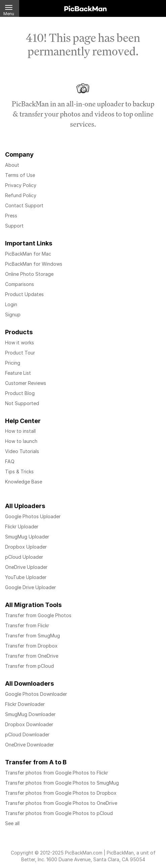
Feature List (18, 373)
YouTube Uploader (26, 577)
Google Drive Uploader (30, 587)
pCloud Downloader (27, 734)
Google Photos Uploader (33, 516)
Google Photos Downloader (36, 694)
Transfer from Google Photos (38, 615)
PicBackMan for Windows (34, 264)
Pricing (13, 363)
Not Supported (22, 403)
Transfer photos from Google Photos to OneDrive (61, 803)
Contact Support (24, 205)
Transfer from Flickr (27, 625)
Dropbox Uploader (26, 547)
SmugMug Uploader (27, 537)
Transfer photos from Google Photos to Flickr (57, 773)
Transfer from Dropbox (31, 646)
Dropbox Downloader (29, 724)
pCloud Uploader (24, 557)
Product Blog (20, 393)
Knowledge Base (24, 482)
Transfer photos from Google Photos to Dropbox (61, 793)
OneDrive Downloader (29, 745)
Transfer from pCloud (29, 666)
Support (14, 226)
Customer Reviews (26, 383)
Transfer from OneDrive (32, 656)
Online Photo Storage (29, 274)
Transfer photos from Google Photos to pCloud (59, 813)
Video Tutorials (22, 451)
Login (11, 304)
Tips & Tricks (19, 471)
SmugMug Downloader (30, 714)
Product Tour (20, 353)
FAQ (10, 461)
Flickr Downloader (25, 704)
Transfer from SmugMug (32, 636)
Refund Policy (21, 195)
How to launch (21, 441)
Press (11, 216)
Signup (13, 314)
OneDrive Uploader (26, 567)
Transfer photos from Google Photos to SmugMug (62, 783)
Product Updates (24, 294)
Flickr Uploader (22, 527)
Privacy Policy (21, 185)
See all (12, 823)
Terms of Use (20, 175)
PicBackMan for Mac (28, 254)
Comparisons (20, 284)
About (12, 165)
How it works (20, 343)
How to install (20, 431)
